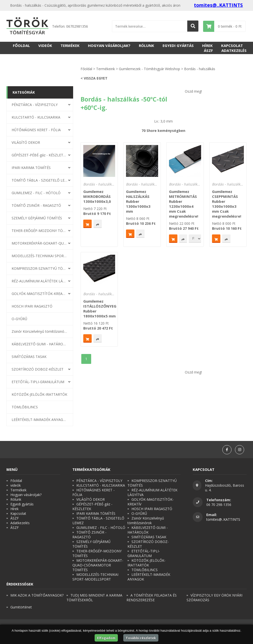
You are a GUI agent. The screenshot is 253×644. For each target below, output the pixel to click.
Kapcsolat (232, 45)
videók (45, 45)
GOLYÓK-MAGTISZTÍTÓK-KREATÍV (40, 294)
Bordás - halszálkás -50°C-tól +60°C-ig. (99, 184)
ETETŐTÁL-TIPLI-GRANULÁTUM (38, 382)
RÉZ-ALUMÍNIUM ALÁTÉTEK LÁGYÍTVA (40, 281)
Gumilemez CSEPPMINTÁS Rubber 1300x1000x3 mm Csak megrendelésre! (227, 204)
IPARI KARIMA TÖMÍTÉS (31, 168)
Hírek (207, 45)
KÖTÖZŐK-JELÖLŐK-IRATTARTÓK (39, 394)
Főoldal (21, 45)
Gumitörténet (21, 607)
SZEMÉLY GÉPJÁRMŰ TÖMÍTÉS (37, 218)
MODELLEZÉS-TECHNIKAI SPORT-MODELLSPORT (40, 256)
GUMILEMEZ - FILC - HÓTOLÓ (36, 193)
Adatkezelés (234, 50)
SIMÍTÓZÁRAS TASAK (29, 357)
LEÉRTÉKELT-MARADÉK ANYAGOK (40, 420)
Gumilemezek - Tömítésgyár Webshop (149, 69)
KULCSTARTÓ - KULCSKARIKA (36, 117)
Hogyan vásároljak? (109, 45)
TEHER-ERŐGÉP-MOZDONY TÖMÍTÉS (40, 231)
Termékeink (105, 69)
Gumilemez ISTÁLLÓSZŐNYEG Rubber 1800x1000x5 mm (100, 309)
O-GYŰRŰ (19, 319)
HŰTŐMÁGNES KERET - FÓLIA (36, 130)
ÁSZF (208, 50)
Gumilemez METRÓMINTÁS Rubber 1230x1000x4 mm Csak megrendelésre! (184, 204)
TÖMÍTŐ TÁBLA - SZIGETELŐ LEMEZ (40, 180)
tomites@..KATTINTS (218, 5)
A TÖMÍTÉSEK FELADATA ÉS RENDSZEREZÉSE (152, 598)
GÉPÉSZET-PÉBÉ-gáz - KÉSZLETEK (40, 155)
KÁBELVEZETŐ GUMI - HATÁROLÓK (40, 344)
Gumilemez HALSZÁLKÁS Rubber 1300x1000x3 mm (138, 201)
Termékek (70, 45)
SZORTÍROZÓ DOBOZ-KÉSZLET (38, 369)
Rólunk (147, 45)
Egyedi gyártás (178, 45)
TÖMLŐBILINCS (25, 407)
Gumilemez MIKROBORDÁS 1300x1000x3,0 (97, 196)
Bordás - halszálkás (200, 69)
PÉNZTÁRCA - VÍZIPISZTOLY (35, 105)
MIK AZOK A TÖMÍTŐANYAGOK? (37, 595)
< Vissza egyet (94, 78)
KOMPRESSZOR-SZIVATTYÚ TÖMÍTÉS (40, 268)
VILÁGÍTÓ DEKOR (26, 142)
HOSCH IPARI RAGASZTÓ (32, 306)
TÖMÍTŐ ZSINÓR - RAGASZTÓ (36, 205)
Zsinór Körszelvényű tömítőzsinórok (40, 331)
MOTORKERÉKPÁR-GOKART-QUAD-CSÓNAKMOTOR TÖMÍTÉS (40, 243)
